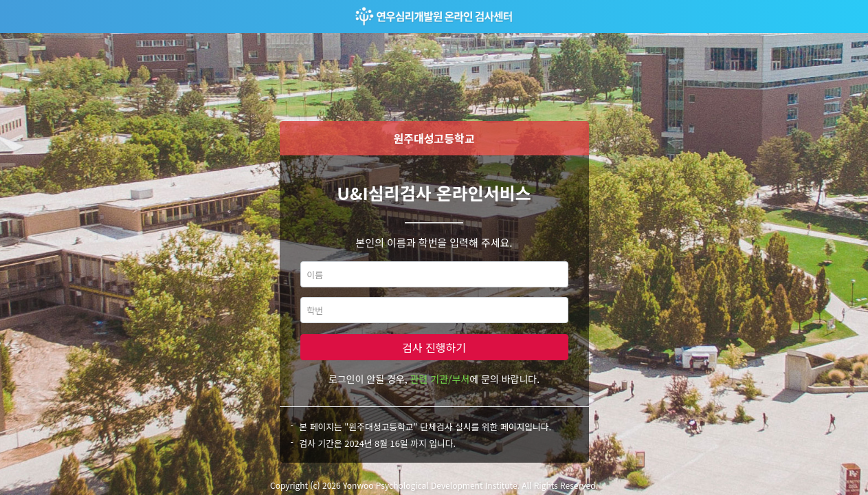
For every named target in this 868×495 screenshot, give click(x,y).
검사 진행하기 (434, 347)
